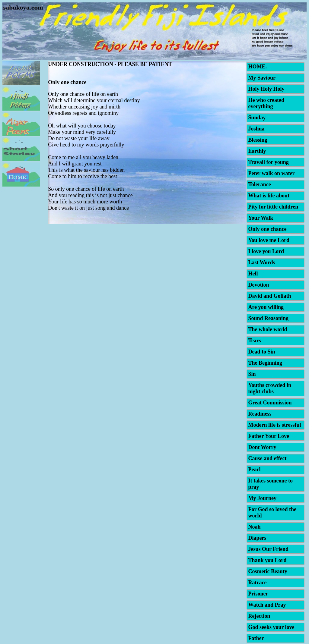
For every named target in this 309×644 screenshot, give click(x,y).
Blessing (258, 140)
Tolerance (259, 184)
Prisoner (258, 594)
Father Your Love (269, 436)
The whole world (268, 329)
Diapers (257, 538)
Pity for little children (273, 207)
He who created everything (266, 103)
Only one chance (267, 229)
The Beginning (265, 363)
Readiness (260, 414)
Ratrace (257, 583)
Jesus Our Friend (268, 549)
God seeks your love (271, 627)
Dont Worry (262, 447)
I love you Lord (266, 251)
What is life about (269, 196)
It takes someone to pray (270, 484)
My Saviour (262, 78)
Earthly (257, 151)
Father (256, 638)
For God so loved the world (272, 512)
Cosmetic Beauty (268, 571)
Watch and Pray (267, 605)
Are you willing (266, 307)
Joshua (256, 129)
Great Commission (270, 403)
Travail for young (268, 162)
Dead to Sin (261, 352)
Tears (254, 341)
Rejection (259, 616)
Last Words (261, 262)
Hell (253, 274)
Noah (254, 527)
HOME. (257, 67)
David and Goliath (269, 296)
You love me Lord (269, 240)
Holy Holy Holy (266, 89)
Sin (252, 374)
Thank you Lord (267, 560)
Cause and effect (267, 458)
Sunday (257, 118)
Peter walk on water (271, 173)
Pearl (254, 470)
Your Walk (261, 218)
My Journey (262, 498)
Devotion (258, 285)
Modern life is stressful (274, 425)
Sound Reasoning (268, 318)
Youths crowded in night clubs (270, 388)
